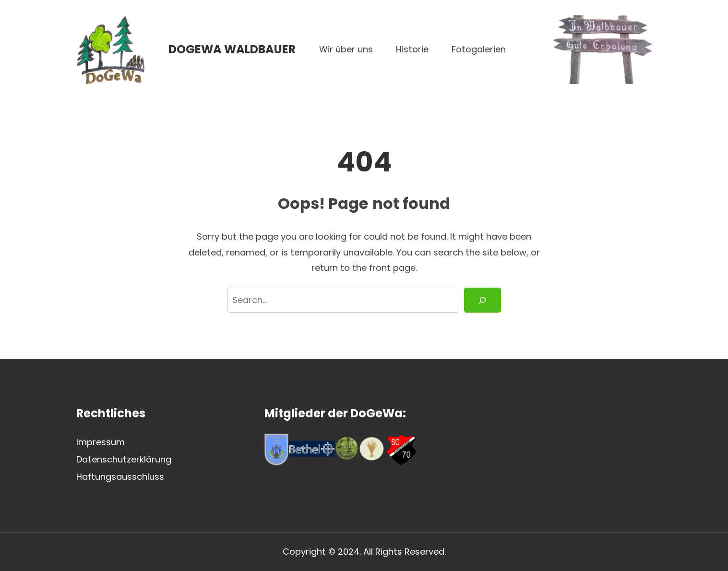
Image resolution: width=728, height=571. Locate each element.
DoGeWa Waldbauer (232, 49)
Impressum (101, 442)
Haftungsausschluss (120, 477)
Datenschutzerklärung (124, 459)
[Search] (482, 300)
